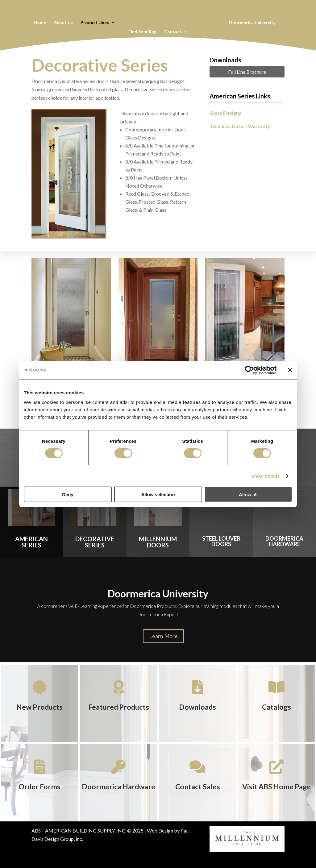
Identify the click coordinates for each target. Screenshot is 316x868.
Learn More (163, 636)
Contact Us (176, 32)
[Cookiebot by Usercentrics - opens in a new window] (249, 370)
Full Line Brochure (247, 72)
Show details (266, 476)
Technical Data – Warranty (240, 126)
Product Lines (95, 23)
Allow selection (158, 494)
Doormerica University (252, 23)
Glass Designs (225, 113)
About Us (63, 23)
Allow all (248, 494)
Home (40, 23)
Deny (68, 494)
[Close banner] (290, 370)
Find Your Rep (142, 32)
